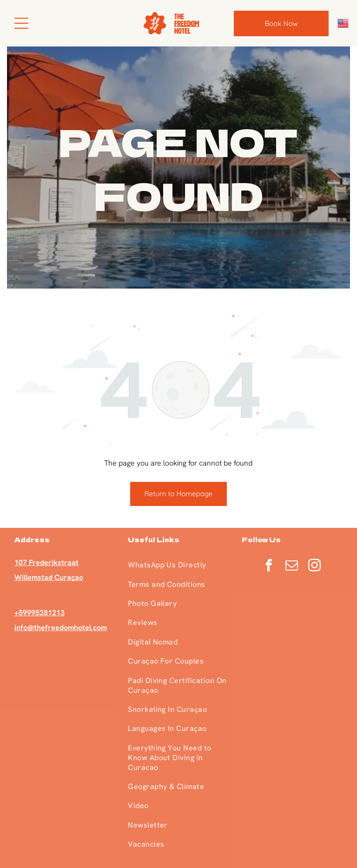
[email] (292, 567)
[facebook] (269, 567)
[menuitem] (178, 565)
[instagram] (315, 567)
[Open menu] (21, 23)
